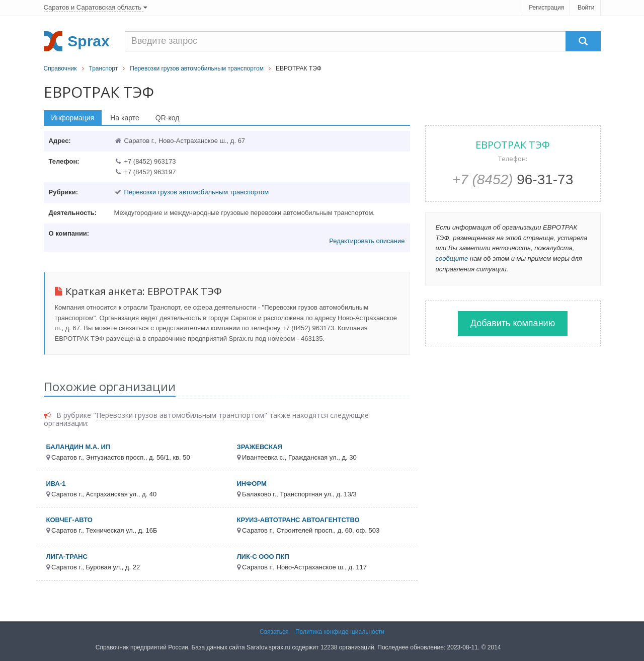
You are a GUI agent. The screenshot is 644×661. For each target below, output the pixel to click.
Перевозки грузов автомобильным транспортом (197, 68)
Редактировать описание (367, 241)
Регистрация (546, 8)
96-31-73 (513, 179)
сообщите (452, 259)
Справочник (60, 68)
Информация (73, 118)
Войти (586, 8)
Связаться (274, 632)
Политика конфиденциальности (340, 632)
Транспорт (104, 68)
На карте (125, 118)
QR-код (168, 118)
